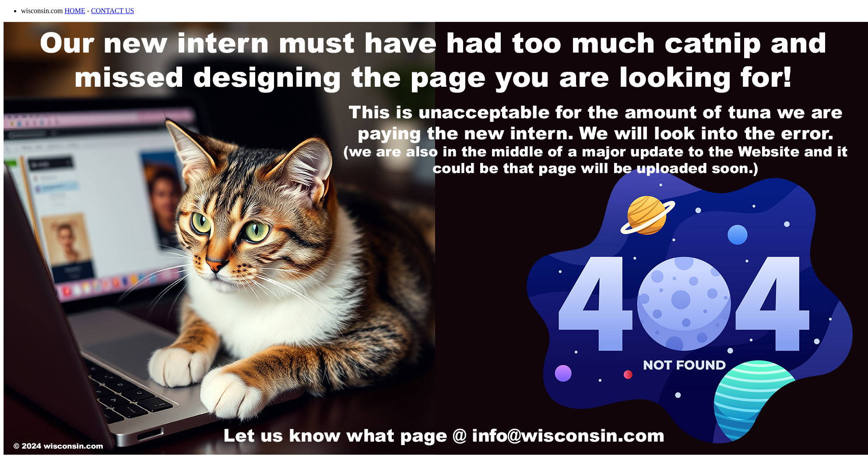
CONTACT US (112, 11)
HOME (75, 11)
